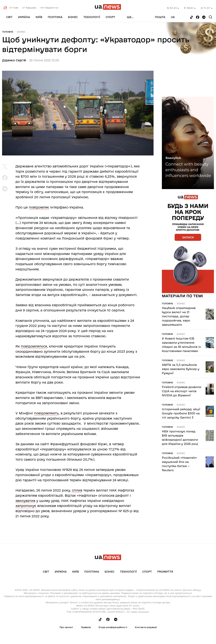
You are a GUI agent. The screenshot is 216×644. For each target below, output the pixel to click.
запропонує (26, 506)
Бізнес (73, 17)
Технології (92, 17)
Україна (24, 17)
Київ (39, 17)
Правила (86, 627)
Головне (8, 32)
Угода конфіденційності (113, 627)
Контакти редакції (146, 627)
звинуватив (25, 501)
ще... (130, 17)
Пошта (160, 17)
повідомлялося (34, 346)
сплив (77, 490)
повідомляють (46, 413)
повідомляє (39, 207)
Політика (55, 17)
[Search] (210, 17)
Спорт (110, 17)
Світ (9, 17)
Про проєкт (66, 627)
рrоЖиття (165, 572)
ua (173, 17)
